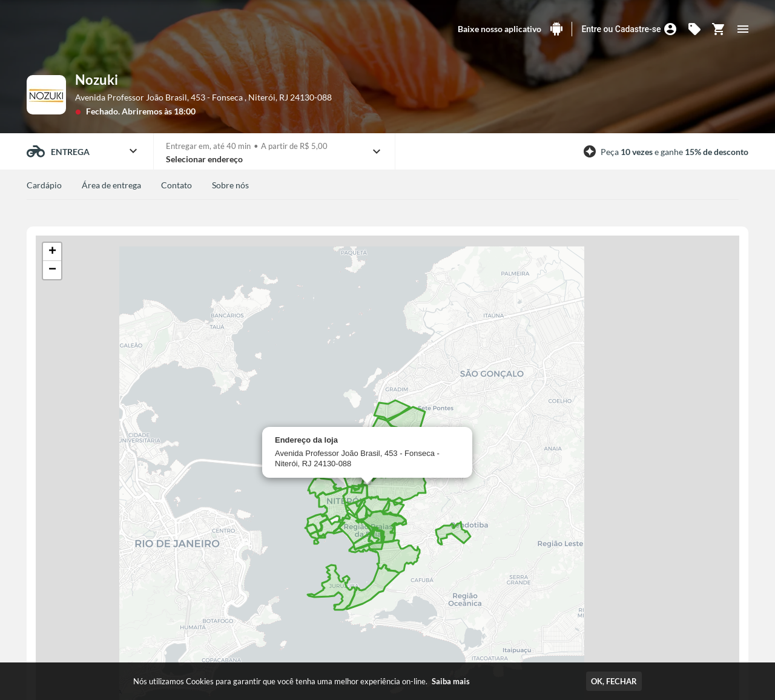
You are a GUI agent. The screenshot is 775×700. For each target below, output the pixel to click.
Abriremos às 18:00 (159, 111)
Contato (176, 185)
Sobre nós (230, 185)
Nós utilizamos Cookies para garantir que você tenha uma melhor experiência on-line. (302, 681)
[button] (52, 252)
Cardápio (44, 185)
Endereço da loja (306, 440)
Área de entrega (111, 185)
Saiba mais (451, 681)
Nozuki (97, 80)
